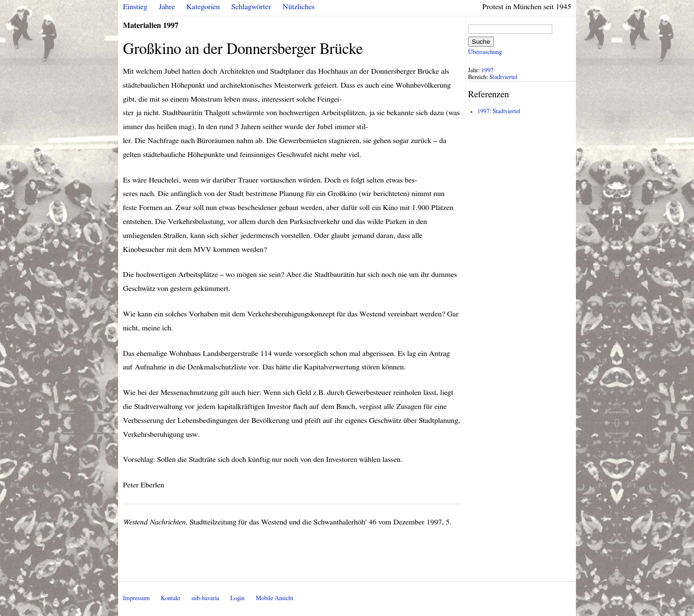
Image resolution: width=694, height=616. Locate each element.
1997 (488, 71)
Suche (481, 42)
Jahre (167, 7)
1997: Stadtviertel (499, 111)
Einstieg (135, 7)
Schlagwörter (251, 7)
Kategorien (203, 7)
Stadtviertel (503, 77)
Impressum (136, 598)
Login (238, 598)
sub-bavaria (205, 598)
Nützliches (299, 7)
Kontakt (171, 598)
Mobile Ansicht (275, 598)
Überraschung (485, 52)
